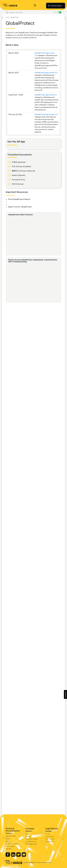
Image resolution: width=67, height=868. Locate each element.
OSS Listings (10, 846)
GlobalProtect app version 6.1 (46, 95)
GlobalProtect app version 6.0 (46, 114)
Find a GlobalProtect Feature (19, 199)
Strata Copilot (55, 6)
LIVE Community (31, 841)
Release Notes (11, 836)
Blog (7, 841)
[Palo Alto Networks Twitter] (19, 856)
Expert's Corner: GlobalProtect (20, 207)
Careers (28, 836)
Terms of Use (50, 839)
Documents (49, 841)
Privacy (48, 834)
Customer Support (32, 839)
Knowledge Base (31, 844)
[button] (65, 694)
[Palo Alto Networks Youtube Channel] (24, 856)
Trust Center (50, 836)
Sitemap (8, 849)
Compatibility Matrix (12, 844)
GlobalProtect (15, 17)
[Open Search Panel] (35, 6)
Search (8, 839)
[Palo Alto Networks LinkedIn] (13, 856)
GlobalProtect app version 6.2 (46, 73)
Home (7, 17)
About (27, 834)
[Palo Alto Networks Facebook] (8, 856)
